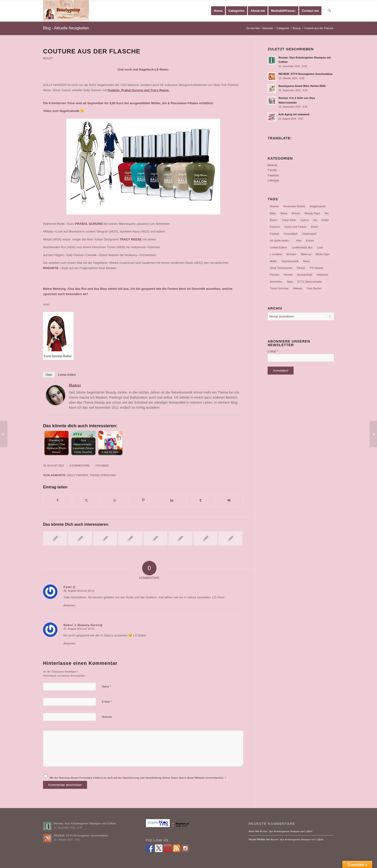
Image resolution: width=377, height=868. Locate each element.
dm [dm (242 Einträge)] (315, 220)
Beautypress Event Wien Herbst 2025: (302, 86)
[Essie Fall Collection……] (4, 434)
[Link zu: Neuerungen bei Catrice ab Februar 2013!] (80, 538)
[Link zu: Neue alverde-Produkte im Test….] (205, 538)
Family (272, 170)
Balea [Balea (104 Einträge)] (284, 213)
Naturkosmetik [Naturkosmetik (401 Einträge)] (290, 261)
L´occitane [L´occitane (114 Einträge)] (276, 254)
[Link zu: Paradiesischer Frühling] (55, 538)
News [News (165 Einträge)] (307, 261)
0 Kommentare (79, 466)
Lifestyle (273, 180)
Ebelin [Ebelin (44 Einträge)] (325, 220)
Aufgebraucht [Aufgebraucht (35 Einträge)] (317, 206)
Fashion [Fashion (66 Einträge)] (274, 234)
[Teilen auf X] (86, 500)
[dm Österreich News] (373, 434)
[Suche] (329, 11)
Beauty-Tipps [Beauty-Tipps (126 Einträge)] (312, 213)
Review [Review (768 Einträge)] (288, 275)
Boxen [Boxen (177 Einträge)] (273, 220)
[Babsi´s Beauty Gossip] (66, 11)
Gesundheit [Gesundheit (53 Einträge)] (290, 234)
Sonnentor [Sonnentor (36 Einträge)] (276, 282)
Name (107, 686)
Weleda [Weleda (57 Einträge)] (298, 288)
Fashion (273, 175)
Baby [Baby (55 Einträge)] (273, 213)
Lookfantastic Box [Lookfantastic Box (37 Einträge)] (302, 247)
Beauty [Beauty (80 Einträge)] (296, 213)
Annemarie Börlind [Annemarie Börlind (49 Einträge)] (294, 206)
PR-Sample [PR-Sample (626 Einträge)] (317, 268)
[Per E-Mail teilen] (229, 500)
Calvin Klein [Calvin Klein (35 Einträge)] (289, 220)
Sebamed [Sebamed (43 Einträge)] (322, 275)
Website (107, 717)
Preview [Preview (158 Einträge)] (274, 275)
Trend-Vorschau (103, 475)
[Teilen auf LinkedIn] (172, 500)
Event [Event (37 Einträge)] (314, 227)
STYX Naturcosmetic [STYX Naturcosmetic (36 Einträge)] (310, 282)
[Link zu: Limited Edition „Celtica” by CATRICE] (180, 538)
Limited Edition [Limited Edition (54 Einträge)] (278, 247)
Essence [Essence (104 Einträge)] (275, 227)
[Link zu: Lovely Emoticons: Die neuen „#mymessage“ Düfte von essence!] (230, 538)
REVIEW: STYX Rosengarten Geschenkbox (305, 74)
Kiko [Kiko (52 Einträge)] (299, 240)
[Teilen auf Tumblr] (201, 500)
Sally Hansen (78, 475)
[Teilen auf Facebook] (58, 500)
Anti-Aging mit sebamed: (294, 114)
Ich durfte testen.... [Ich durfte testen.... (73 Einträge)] (281, 240)
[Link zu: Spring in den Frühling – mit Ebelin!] (155, 538)
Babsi (75, 386)
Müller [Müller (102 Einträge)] (273, 261)
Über (49, 375)
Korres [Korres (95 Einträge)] (310, 240)
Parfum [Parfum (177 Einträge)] (301, 268)
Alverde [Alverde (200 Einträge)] (274, 206)
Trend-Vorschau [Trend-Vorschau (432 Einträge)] (279, 288)
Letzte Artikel (67, 375)
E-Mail (107, 702)
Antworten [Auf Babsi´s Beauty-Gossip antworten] (69, 643)
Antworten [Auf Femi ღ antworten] (69, 605)
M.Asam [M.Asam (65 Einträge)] (291, 254)
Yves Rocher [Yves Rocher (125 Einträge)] (314, 288)
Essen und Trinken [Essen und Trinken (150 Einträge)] (296, 227)
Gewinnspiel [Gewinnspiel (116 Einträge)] (309, 234)
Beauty (48, 58)
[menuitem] (218, 11)
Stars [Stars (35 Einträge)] (290, 282)
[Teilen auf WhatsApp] (115, 500)
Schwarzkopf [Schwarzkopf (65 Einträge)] (305, 275)
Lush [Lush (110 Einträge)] (320, 247)
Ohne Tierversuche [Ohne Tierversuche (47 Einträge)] (281, 268)
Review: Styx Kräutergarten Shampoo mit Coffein (85, 823)
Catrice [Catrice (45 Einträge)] (305, 220)
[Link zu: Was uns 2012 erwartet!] (130, 538)
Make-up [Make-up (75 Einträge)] (306, 254)
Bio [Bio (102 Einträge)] (327, 213)
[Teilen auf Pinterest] (143, 500)
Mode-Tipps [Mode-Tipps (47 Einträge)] (323, 254)
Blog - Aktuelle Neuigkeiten (66, 28)
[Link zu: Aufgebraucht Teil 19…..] (105, 538)
